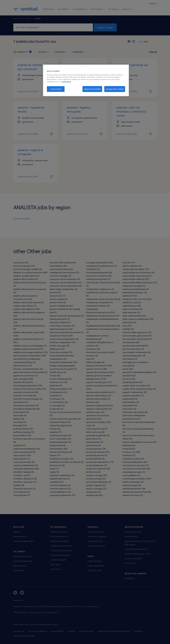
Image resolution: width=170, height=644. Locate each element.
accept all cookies (115, 89)
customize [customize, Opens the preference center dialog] (56, 89)
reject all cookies (92, 89)
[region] (86, 80)
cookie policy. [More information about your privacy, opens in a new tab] (66, 82)
